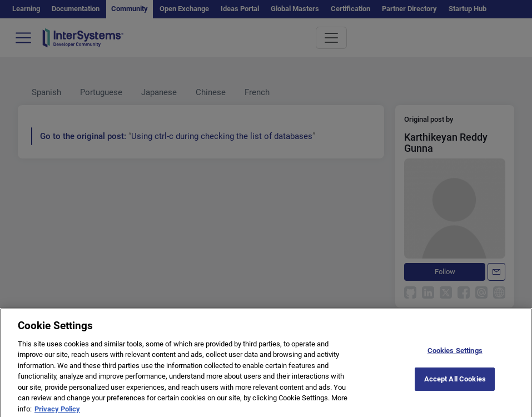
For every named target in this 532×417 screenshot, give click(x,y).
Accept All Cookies (455, 384)
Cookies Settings (455, 357)
